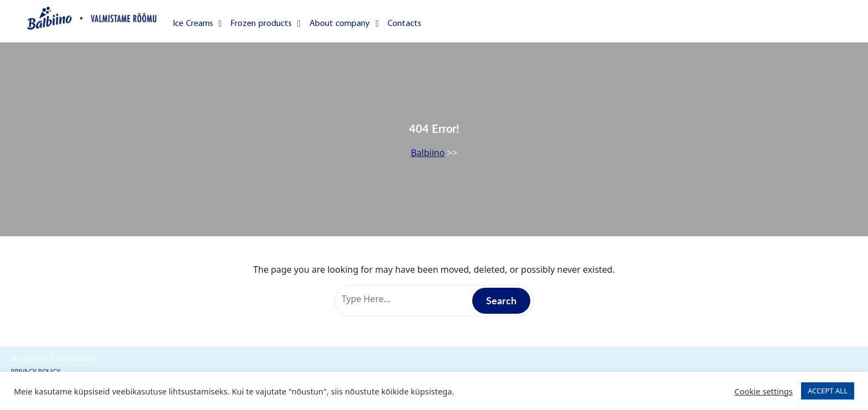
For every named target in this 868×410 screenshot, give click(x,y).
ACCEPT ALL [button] (828, 391)
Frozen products (265, 24)
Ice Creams (197, 24)
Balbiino (428, 153)
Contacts (404, 24)
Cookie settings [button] (764, 391)
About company (344, 24)
